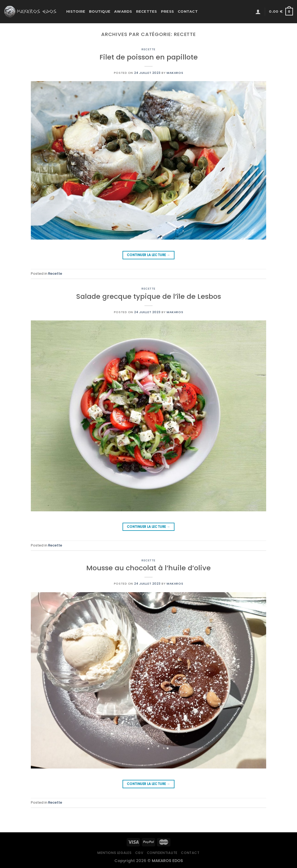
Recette (148, 49)
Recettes (147, 11)
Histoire (76, 11)
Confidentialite (162, 853)
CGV (139, 853)
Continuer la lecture (148, 255)
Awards (123, 11)
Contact (188, 11)
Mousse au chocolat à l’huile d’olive (148, 568)
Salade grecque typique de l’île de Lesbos (149, 296)
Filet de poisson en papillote (149, 57)
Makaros (175, 73)
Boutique (100, 11)
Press (167, 11)
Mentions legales (114, 853)
